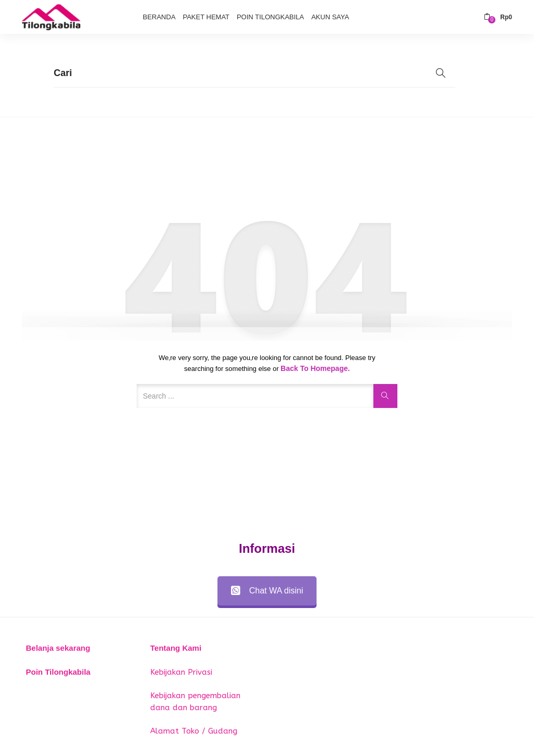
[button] (498, 17)
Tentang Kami (176, 648)
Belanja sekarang (58, 648)
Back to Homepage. (315, 368)
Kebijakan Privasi (181, 672)
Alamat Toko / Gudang (194, 731)
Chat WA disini (267, 591)
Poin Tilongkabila (270, 17)
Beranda (159, 17)
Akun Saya (330, 17)
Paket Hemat (206, 17)
